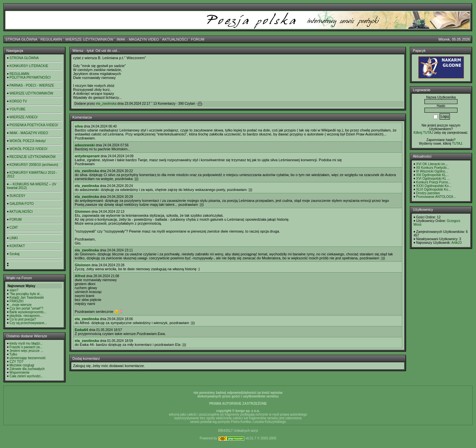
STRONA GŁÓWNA (21, 39)
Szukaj (15, 254)
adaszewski (85, 145)
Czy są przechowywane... (28, 323)
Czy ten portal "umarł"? (26, 308)
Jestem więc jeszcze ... (26, 351)
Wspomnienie (20, 373)
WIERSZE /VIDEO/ (24, 117)
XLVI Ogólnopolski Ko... (434, 189)
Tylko (13, 354)
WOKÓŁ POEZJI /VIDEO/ (28, 149)
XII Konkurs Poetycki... (433, 168)
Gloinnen (83, 211)
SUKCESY (18, 196)
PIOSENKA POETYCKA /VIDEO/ (34, 125)
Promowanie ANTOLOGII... (436, 197)
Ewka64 (81, 330)
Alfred (80, 276)
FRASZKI (17, 301)
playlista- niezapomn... (26, 316)
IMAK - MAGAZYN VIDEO (138, 39)
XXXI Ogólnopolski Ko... (434, 186)
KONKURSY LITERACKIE (29, 66)
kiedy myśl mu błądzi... (26, 343)
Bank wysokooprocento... (28, 312)
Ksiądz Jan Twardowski (27, 298)
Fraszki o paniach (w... (26, 347)
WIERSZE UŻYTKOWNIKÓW (89, 39)
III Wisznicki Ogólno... (432, 171)
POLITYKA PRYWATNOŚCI (30, 77)
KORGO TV (18, 101)
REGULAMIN (51, 39)
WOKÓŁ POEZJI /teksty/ (28, 141)
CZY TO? (17, 362)
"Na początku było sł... (26, 294)
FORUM (198, 39)
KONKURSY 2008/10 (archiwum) (34, 165)
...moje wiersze (21, 305)
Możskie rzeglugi (22, 365)
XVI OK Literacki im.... (432, 164)
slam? (14, 290)
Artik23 (456, 243)
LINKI (14, 238)
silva (79, 126)
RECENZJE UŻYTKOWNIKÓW (33, 157)
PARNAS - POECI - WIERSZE (32, 85)
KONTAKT (17, 246)
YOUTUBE (18, 109)
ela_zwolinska (106, 104)
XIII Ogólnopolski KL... (433, 175)
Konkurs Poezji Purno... (434, 182)
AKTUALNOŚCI (175, 39)
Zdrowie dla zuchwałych (27, 369)
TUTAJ (457, 144)
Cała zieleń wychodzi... (26, 376)
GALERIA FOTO (22, 204)
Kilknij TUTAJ (423, 133)
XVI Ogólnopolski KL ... (433, 179)
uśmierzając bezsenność (28, 358)
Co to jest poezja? (23, 319)
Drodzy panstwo (428, 193)
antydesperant (87, 156)
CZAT (14, 227)
